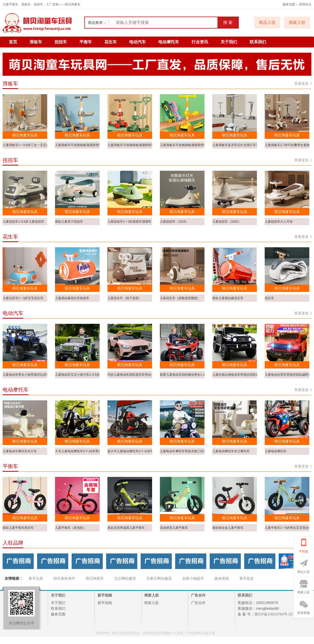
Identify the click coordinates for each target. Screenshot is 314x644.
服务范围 (289, 4)
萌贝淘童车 (95, 578)
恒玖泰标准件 (64, 578)
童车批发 (247, 578)
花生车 (111, 42)
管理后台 (305, 4)
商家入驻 (152, 603)
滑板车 (36, 42)
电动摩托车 (169, 42)
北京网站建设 (125, 578)
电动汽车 (138, 42)
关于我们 (229, 42)
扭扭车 (61, 42)
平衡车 (86, 42)
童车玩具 (36, 578)
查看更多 (303, 84)
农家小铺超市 (193, 578)
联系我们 (258, 42)
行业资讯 (200, 42)
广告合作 (198, 603)
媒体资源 (222, 578)
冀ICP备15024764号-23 (274, 614)
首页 (13, 42)
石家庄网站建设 (159, 578)
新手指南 (105, 603)
